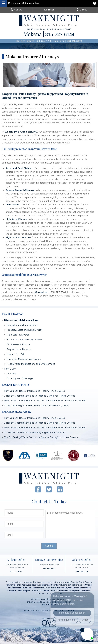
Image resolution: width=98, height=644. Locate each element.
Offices (82, 10)
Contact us (41, 292)
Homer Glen (85, 588)
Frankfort (16, 588)
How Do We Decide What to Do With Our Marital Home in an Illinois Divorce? (45, 401)
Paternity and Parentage (20, 378)
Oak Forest (73, 588)
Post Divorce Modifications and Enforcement (31, 364)
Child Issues (12, 205)
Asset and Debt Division (19, 168)
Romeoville (39, 588)
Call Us (16, 10)
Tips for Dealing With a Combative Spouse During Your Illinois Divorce (41, 437)
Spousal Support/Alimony (20, 190)
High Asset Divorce (16, 219)
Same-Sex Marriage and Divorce (24, 359)
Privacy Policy (44, 610)
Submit (49, 546)
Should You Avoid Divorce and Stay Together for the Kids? (35, 433)
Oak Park (59, 41)
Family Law (10, 369)
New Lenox (27, 588)
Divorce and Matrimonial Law (21, 320)
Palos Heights (23, 591)
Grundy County (14, 585)
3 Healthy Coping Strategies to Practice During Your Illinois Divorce (40, 396)
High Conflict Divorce (18, 237)
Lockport (12, 591)
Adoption (12, 374)
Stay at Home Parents (19, 349)
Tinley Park (62, 588)
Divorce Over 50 (15, 354)
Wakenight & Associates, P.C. (21, 132)
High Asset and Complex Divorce (24, 340)
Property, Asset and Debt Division (25, 330)
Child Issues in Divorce (19, 344)
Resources (29, 610)
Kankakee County (30, 585)
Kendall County (51, 585)
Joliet (46, 591)
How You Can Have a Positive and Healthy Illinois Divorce (35, 391)
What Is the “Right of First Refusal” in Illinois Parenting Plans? (37, 405)
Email (49, 10)
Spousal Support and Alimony (22, 325)
